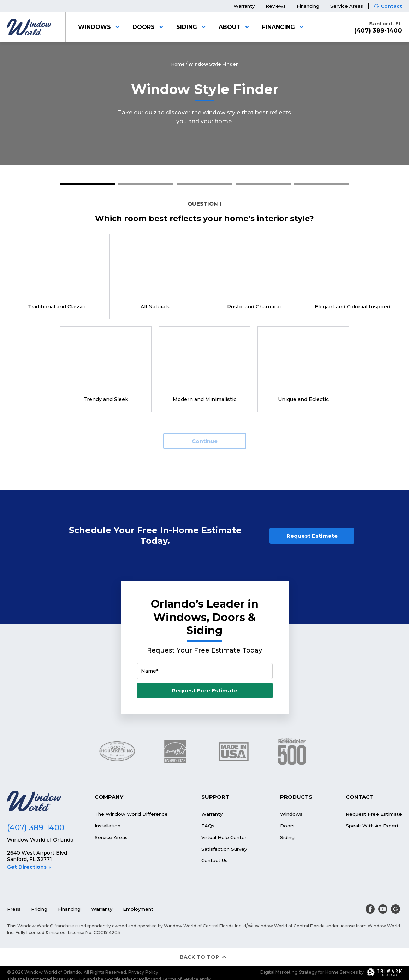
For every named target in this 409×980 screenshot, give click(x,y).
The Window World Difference (131, 814)
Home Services (342, 972)
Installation (108, 826)
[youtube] (383, 909)
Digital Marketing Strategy (289, 972)
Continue (205, 441)
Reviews (276, 6)
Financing (308, 6)
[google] (396, 909)
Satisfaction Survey (224, 849)
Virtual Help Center (224, 837)
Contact (391, 6)
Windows (100, 27)
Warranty (244, 6)
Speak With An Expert (372, 826)
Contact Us (214, 860)
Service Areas (347, 6)
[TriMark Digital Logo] (384, 972)
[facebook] (370, 909)
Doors (149, 27)
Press (14, 909)
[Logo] (29, 27)
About (235, 27)
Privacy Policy (143, 972)
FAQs (208, 826)
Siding (192, 27)
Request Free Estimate (204, 690)
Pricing (39, 909)
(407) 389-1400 (378, 31)
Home (178, 64)
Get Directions (29, 867)
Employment (138, 909)
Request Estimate (312, 536)
